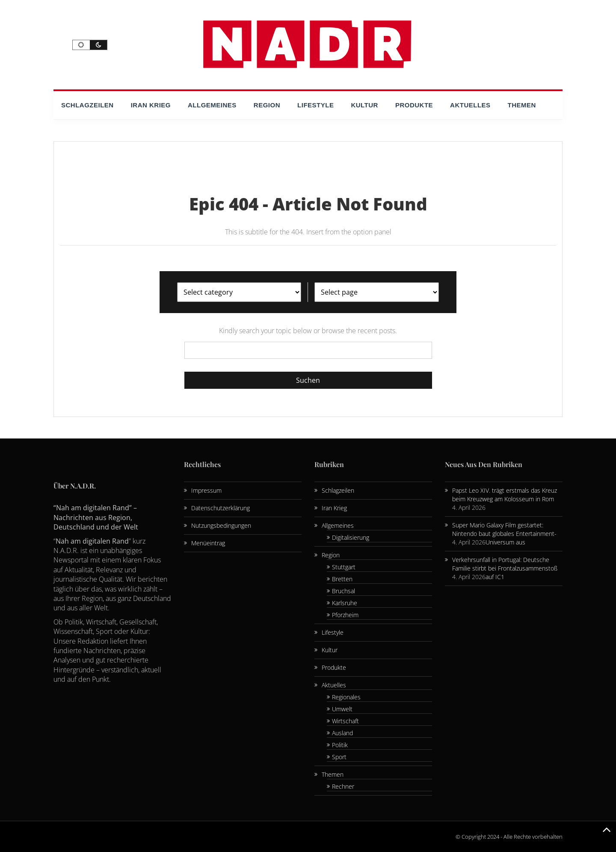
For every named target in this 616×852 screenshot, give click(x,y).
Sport (339, 757)
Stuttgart (344, 567)
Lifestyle (315, 105)
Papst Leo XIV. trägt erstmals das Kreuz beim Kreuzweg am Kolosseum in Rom (505, 495)
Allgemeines (212, 105)
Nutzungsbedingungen (221, 525)
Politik (340, 745)
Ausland (342, 733)
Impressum (206, 490)
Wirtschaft (345, 721)
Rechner (343, 786)
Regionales (346, 697)
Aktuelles (470, 105)
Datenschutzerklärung (221, 508)
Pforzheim (345, 615)
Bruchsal (344, 591)
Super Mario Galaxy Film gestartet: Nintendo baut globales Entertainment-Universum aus (504, 534)
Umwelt (342, 709)
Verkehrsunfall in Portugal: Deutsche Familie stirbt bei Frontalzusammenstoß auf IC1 (505, 568)
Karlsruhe (345, 603)
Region (267, 105)
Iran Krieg (151, 105)
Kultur (364, 105)
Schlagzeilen (87, 105)
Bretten (342, 579)
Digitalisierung (351, 537)
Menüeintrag (208, 543)
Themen (522, 105)
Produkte (414, 105)
